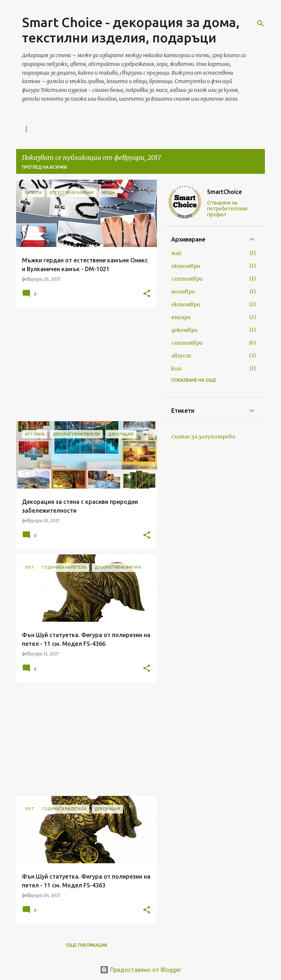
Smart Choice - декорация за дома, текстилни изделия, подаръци (131, 30)
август (181, 356)
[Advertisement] (84, 364)
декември (184, 330)
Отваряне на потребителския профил (227, 209)
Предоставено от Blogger (140, 970)
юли (177, 369)
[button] (147, 294)
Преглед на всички (44, 167)
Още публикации (87, 945)
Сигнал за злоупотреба (203, 437)
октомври (186, 266)
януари (181, 317)
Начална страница (47, 129)
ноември (183, 292)
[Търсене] (261, 23)
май (176, 253)
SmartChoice (224, 192)
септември (187, 279)
